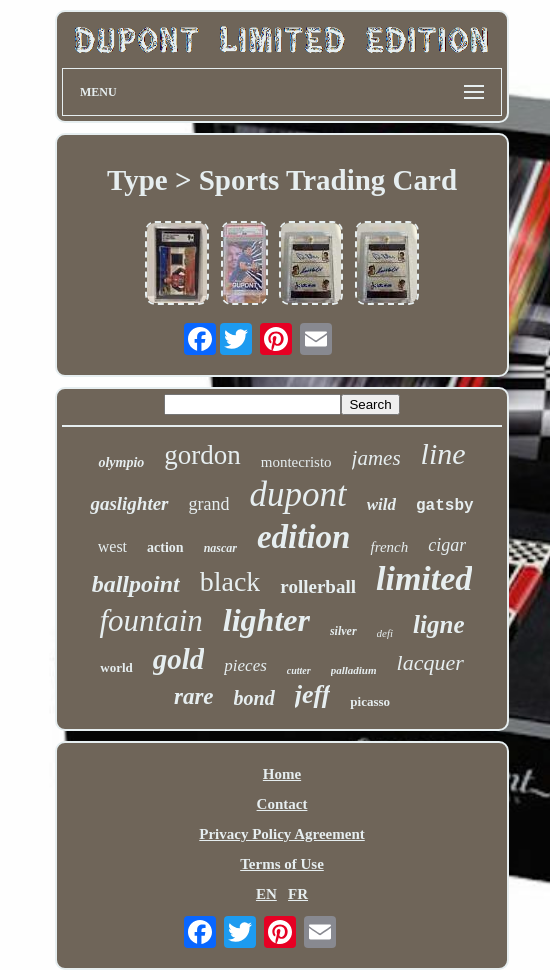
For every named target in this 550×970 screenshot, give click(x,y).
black (230, 581)
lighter (266, 620)
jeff (313, 694)
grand (209, 504)
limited (424, 578)
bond (254, 698)
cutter (299, 670)
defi (385, 633)
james (376, 458)
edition (304, 537)
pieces (245, 665)
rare (194, 696)
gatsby (445, 506)
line (443, 453)
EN (266, 894)
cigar (447, 545)
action (165, 547)
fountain (150, 620)
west (112, 546)
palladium (354, 670)
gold (179, 659)
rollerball (318, 586)
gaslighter (129, 503)
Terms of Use (282, 864)
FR (298, 894)
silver (343, 631)
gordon (202, 455)
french (389, 547)
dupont (297, 494)
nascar (220, 548)
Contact (282, 804)
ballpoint (136, 584)
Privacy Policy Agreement (282, 834)
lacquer (430, 662)
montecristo (296, 462)
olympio (121, 462)
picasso (370, 701)
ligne (438, 624)
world (116, 667)
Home (282, 774)
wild (381, 504)
